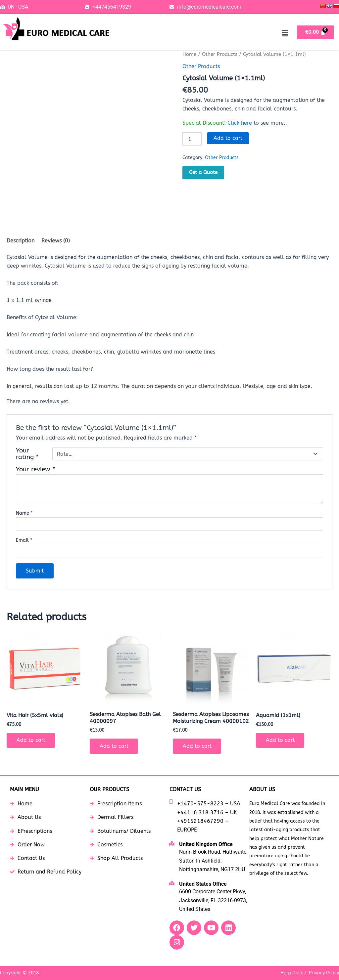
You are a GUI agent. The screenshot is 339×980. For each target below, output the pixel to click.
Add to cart (228, 138)
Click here (240, 123)
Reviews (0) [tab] (56, 241)
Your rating (27, 454)
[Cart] (315, 32)
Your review (36, 469)
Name (24, 513)
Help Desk (292, 973)
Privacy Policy (324, 973)
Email (24, 541)
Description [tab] (21, 241)
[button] (285, 33)
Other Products (220, 54)
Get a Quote (203, 172)
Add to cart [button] (31, 740)
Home (189, 54)
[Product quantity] (192, 139)
